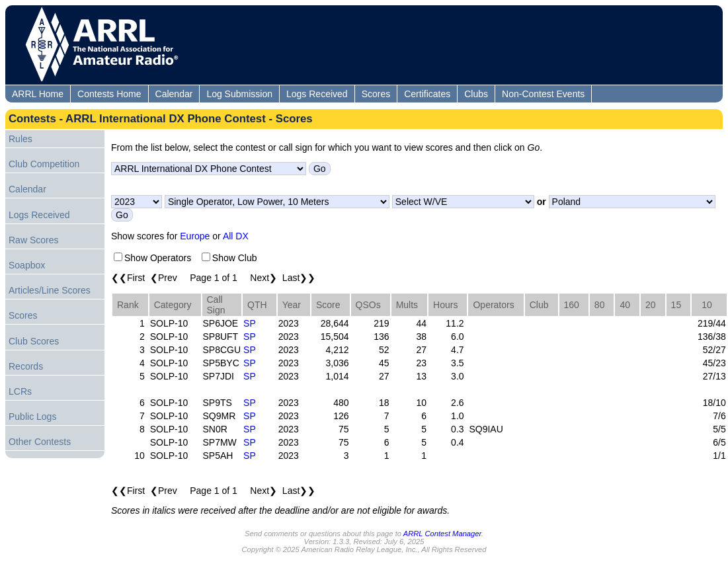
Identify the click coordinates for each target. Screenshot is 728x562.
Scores (376, 94)
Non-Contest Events (543, 94)
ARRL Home (38, 94)
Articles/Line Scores (50, 290)
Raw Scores (33, 240)
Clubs (476, 94)
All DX (236, 236)
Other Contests (40, 442)
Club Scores (34, 341)
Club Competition (44, 164)
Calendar (174, 94)
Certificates (427, 94)
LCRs (20, 391)
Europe (195, 236)
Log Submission (239, 94)
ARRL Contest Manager (442, 534)
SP (250, 323)
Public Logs (32, 417)
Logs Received (317, 94)
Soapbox (27, 265)
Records (26, 366)
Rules (20, 139)
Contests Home (109, 94)
